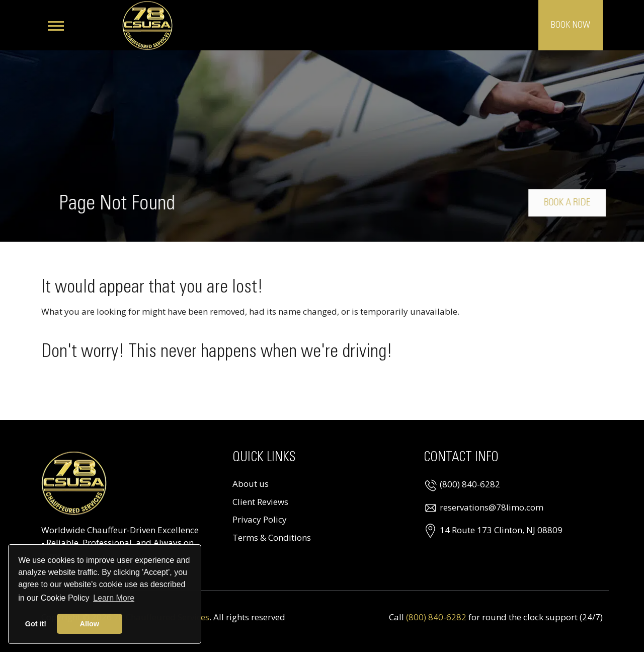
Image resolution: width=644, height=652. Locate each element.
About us (251, 484)
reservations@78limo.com (492, 507)
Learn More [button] (114, 598)
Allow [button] (90, 624)
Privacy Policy (260, 519)
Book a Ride (571, 203)
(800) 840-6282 (470, 484)
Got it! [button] (36, 624)
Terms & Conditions (272, 537)
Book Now (571, 25)
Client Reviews (260, 502)
